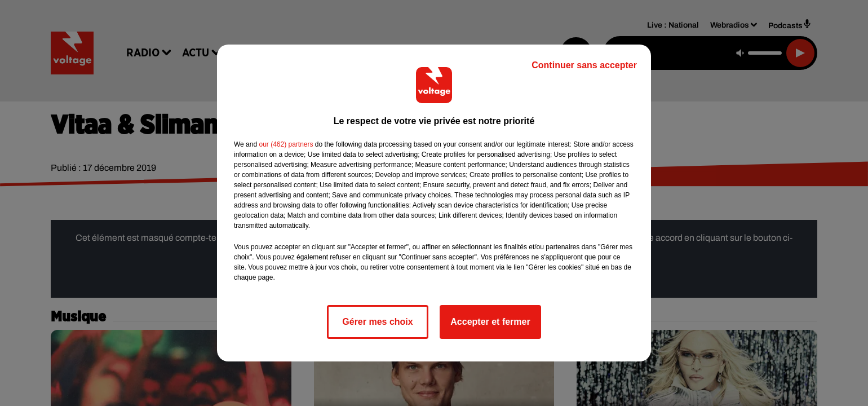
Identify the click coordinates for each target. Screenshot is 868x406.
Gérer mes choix (377, 322)
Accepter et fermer (490, 322)
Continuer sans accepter (584, 65)
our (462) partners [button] (286, 144)
